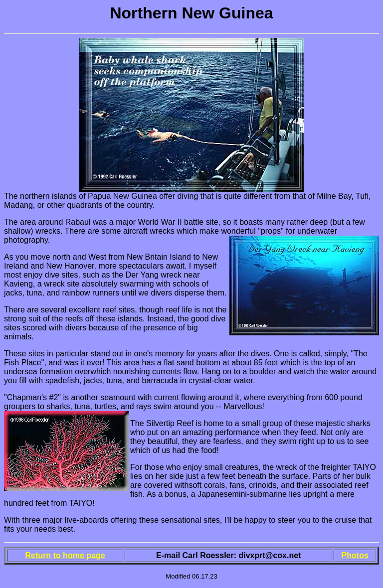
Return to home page (65, 555)
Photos (355, 555)
